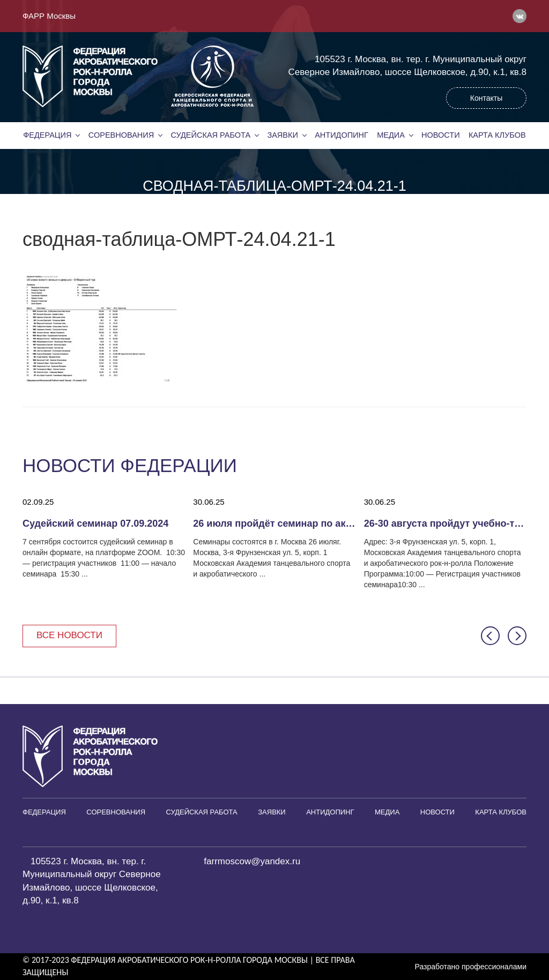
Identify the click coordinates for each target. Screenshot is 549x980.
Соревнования (121, 135)
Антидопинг (342, 135)
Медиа (391, 135)
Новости (441, 135)
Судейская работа (211, 135)
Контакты (486, 98)
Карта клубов (497, 135)
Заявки (282, 135)
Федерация (47, 135)
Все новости (69, 635)
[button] (490, 636)
